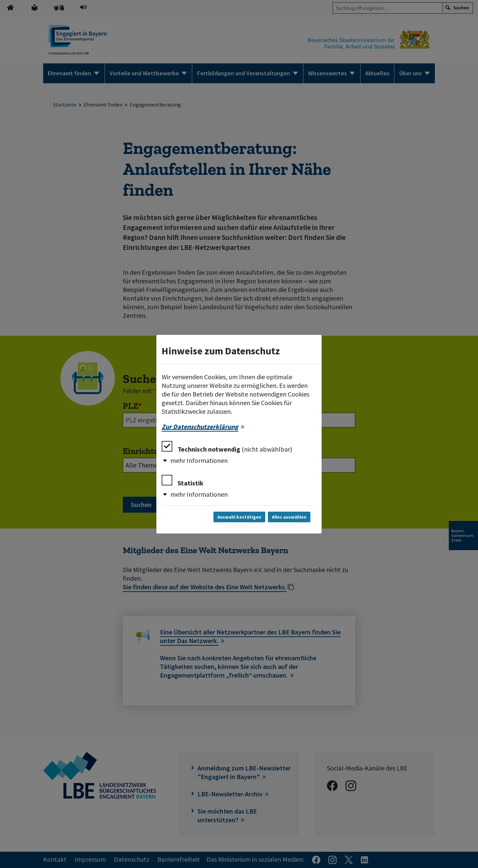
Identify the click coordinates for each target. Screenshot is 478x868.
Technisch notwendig (227, 447)
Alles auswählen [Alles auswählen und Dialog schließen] (289, 517)
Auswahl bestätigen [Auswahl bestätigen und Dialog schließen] (239, 517)
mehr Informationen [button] (199, 460)
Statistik (183, 481)
